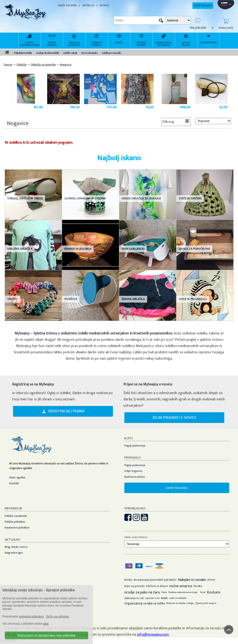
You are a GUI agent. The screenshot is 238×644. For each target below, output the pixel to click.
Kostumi (214, 592)
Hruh (203, 592)
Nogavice (66, 65)
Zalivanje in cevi (134, 598)
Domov (8, 65)
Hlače (164, 592)
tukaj (46, 624)
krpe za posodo (135, 586)
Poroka (198, 586)
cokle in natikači (178, 598)
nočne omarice (181, 586)
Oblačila (21, 65)
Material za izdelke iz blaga (180, 603)
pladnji (211, 580)
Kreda (128, 580)
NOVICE (104, 5)
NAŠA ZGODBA (68, 5)
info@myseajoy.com (153, 635)
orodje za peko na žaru (142, 592)
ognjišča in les (153, 598)
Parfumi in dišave (157, 586)
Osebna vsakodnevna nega (183, 592)
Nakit (164, 598)
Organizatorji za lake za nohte (145, 603)
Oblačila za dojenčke (43, 65)
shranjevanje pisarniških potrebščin (155, 580)
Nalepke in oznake (192, 580)
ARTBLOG (88, 5)
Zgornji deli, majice (206, 603)
